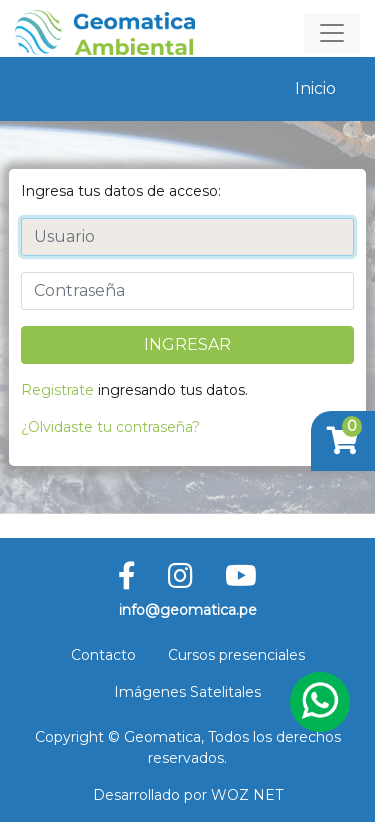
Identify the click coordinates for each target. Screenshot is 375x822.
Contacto (103, 655)
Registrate (57, 390)
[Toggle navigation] (332, 33)
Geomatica (162, 737)
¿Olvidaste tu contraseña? (110, 427)
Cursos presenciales (236, 655)
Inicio (315, 88)
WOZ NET (247, 795)
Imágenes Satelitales (187, 692)
